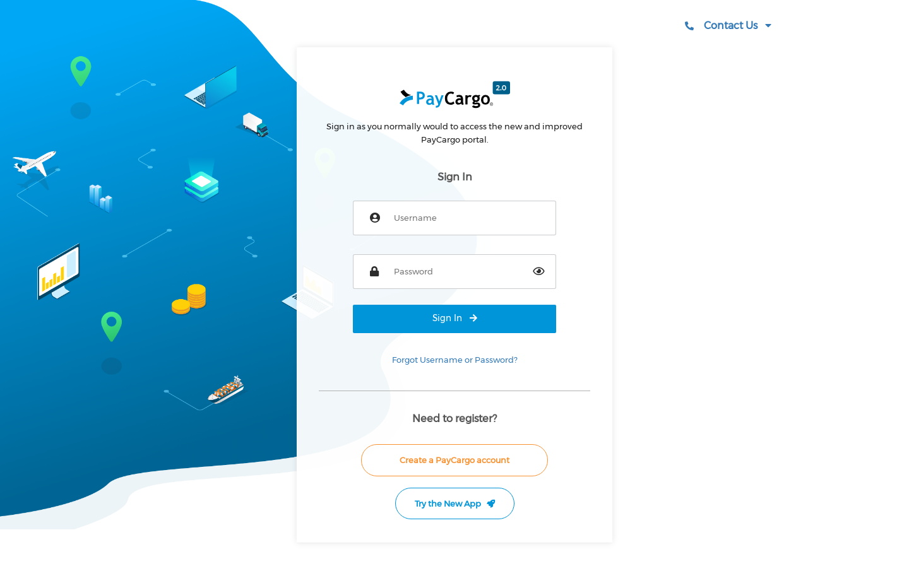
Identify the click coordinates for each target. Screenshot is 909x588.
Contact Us (728, 26)
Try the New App (455, 503)
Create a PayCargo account (454, 460)
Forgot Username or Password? (455, 360)
